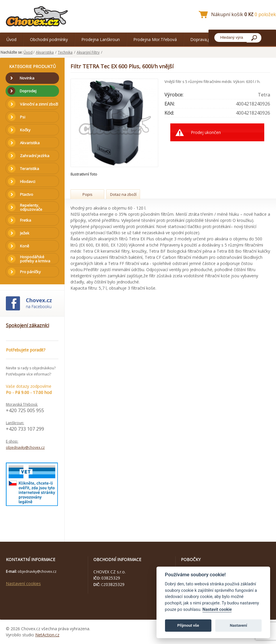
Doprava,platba (205, 39)
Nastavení (239, 625)
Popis (87, 194)
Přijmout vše (188, 625)
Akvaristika (45, 52)
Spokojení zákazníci (27, 325)
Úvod (11, 39)
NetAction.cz (47, 635)
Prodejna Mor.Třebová (155, 39)
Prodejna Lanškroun (101, 39)
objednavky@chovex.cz (25, 447)
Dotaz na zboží (123, 194)
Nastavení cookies (23, 583)
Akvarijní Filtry (88, 52)
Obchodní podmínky (49, 39)
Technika (65, 52)
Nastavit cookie (217, 610)
